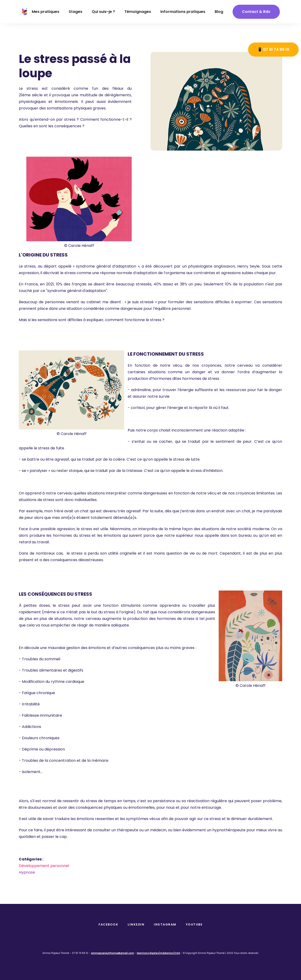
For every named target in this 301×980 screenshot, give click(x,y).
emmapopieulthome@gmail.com (113, 953)
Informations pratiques (183, 12)
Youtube (194, 925)
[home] (23, 12)
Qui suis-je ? (103, 12)
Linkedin (136, 925)
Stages (75, 12)
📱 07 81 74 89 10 (273, 49)
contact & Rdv (256, 12)
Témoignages (138, 12)
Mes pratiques (46, 12)
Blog (219, 12)
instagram (165, 925)
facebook (108, 925)
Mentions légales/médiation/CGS (158, 953)
